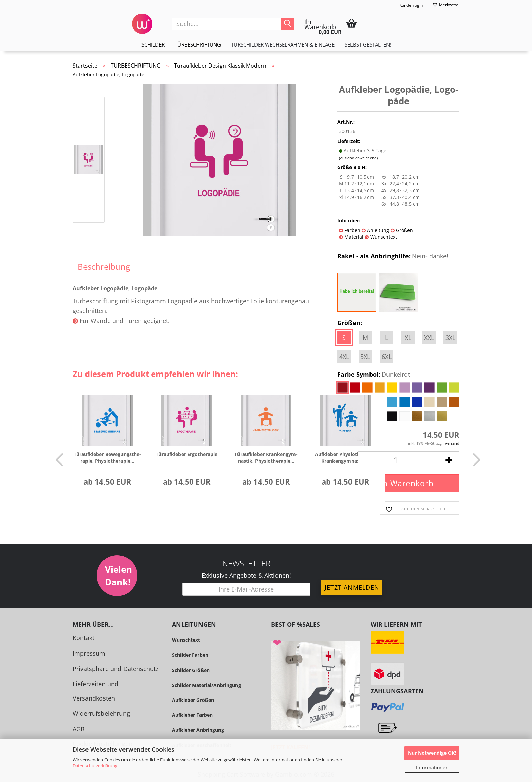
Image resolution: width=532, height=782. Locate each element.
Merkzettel (446, 5)
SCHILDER (153, 44)
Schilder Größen (191, 670)
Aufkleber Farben (192, 715)
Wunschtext (383, 237)
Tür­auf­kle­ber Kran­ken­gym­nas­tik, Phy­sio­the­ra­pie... (266, 458)
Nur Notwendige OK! (432, 753)
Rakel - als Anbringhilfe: (393, 256)
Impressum (89, 653)
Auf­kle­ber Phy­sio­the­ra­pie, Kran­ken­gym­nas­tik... (345, 458)
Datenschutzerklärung (95, 766)
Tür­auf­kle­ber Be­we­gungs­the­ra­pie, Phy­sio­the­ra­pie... (107, 458)
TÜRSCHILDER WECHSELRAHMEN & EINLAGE (283, 44)
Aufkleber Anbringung (198, 730)
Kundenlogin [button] (407, 5)
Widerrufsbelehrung (101, 713)
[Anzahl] (398, 460)
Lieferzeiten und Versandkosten (96, 691)
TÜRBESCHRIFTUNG (198, 44)
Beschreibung (104, 266)
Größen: (350, 323)
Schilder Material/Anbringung (206, 685)
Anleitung (377, 230)
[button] (57, 459)
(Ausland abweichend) (358, 158)
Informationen (432, 768)
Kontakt (83, 638)
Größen (404, 230)
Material (353, 237)
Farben (352, 230)
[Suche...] (288, 24)
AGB (79, 729)
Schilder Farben (190, 655)
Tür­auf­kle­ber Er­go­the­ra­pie (187, 454)
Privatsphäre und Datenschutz (116, 669)
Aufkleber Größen (193, 700)
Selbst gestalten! (368, 44)
